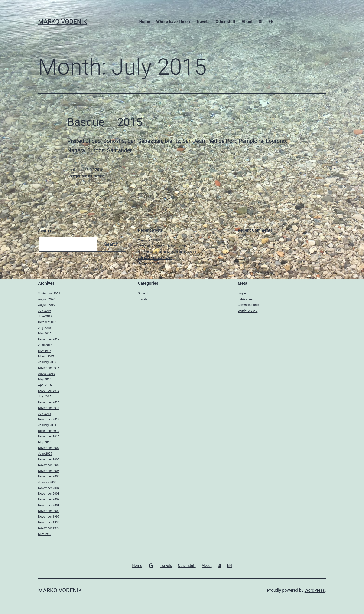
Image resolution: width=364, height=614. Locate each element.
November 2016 (49, 368)
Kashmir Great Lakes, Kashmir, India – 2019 (167, 252)
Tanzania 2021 (148, 240)
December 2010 (49, 431)
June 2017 (45, 345)
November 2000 (49, 511)
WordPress (315, 590)
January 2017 (47, 362)
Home (145, 22)
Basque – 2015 (105, 122)
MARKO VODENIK (62, 22)
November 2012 (49, 419)
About (247, 22)
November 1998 (49, 522)
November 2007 (49, 465)
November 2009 (49, 448)
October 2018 (47, 322)
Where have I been (173, 22)
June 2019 (45, 316)
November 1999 (49, 517)
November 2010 (49, 436)
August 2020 (47, 299)
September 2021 (49, 293)
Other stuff (225, 22)
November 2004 (49, 488)
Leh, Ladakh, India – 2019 (155, 258)
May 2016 (45, 379)
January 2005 (47, 482)
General (143, 293)
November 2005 (49, 476)
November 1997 (49, 528)
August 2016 (47, 374)
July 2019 (45, 311)
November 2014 (49, 402)
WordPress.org (248, 311)
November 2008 (49, 459)
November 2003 (49, 494)
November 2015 (49, 391)
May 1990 (45, 534)
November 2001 (49, 505)
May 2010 (45, 442)
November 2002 (49, 499)
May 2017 (45, 351)
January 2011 (47, 425)
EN (271, 22)
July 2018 (45, 328)
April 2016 (45, 385)
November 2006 (49, 471)
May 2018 (45, 333)
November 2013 (49, 408)
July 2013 (45, 414)
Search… (46, 231)
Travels (203, 22)
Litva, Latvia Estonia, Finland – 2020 (162, 246)
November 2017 (49, 339)
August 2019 (47, 305)
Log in (242, 293)
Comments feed (248, 305)
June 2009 (45, 454)
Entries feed (246, 299)
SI (260, 22)
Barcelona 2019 (148, 263)
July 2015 (45, 396)
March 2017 (46, 356)
